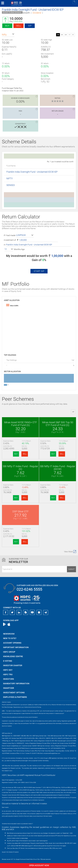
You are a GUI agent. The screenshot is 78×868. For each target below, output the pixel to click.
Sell (19, 26)
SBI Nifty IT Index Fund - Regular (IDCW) (58, 468)
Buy (7, 26)
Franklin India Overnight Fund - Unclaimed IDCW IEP (32, 172)
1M (58, 35)
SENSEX (11, 185)
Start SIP (39, 271)
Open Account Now (39, 865)
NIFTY (10, 178)
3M (62, 35)
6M (66, 35)
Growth (26, 13)
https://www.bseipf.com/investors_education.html (15, 819)
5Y (73, 35)
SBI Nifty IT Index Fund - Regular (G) (20, 468)
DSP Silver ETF (21, 511)
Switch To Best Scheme (12, 12)
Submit (71, 569)
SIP (30, 26)
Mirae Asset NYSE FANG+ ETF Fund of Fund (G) (21, 424)
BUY (16, 454)
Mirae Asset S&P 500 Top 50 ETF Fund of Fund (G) (58, 424)
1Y (70, 35)
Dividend (37, 13)
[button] (8, 35)
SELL (25, 454)
